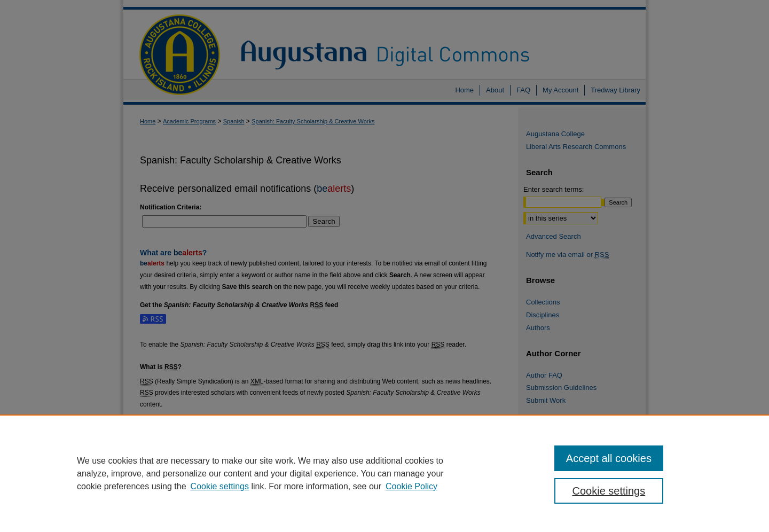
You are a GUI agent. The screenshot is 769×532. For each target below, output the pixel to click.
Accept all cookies (609, 458)
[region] (384, 473)
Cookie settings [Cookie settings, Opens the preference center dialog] (609, 491)
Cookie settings (220, 486)
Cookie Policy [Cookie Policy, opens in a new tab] (411, 486)
